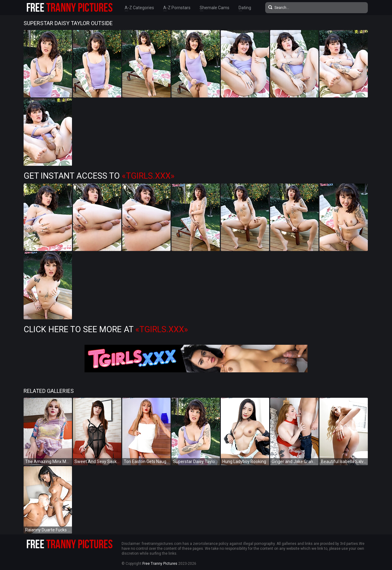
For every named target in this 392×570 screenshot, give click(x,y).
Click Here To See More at (106, 329)
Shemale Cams (215, 8)
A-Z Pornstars (177, 8)
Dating (245, 8)
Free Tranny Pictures (160, 564)
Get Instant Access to (99, 176)
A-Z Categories (139, 8)
